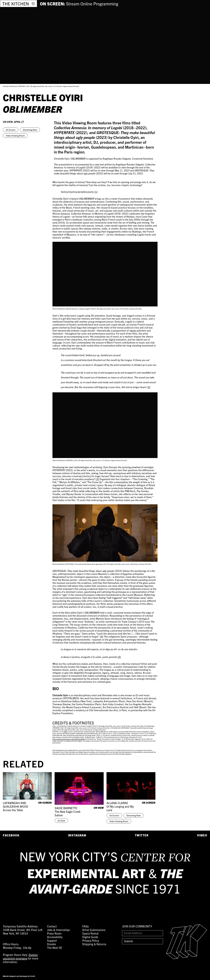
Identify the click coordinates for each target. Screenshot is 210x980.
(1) (96, 192)
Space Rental (90, 933)
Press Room (54, 933)
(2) (149, 387)
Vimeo (202, 835)
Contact (52, 926)
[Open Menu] (33, 4)
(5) (119, 657)
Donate (51, 944)
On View (61, 821)
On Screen (11, 130)
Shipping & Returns (94, 944)
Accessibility (55, 937)
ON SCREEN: (79, 4)
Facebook (11, 835)
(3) (97, 479)
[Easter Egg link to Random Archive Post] (187, 958)
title (65, 732)
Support (52, 940)
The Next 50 (54, 948)
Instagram (77, 835)
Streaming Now (30, 130)
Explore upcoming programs (20, 956)
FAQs (86, 926)
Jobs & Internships (58, 930)
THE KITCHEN (16, 4)
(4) (102, 636)
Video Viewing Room (15, 136)
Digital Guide (90, 937)
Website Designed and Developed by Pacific (19, 976)
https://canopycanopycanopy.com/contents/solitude (69, 739)
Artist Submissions (94, 930)
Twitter (142, 835)
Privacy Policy (91, 940)
